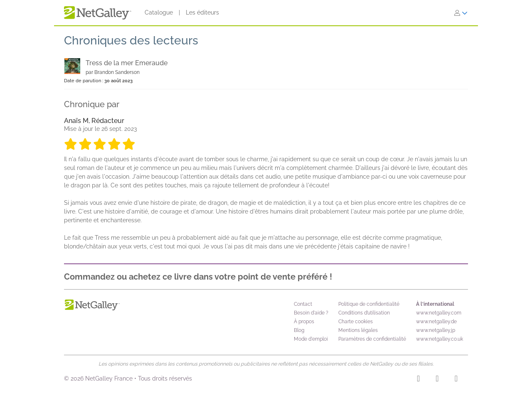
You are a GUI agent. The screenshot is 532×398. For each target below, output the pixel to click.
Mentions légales (358, 330)
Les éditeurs (202, 12)
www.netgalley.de (436, 322)
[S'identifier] (461, 13)
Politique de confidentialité (369, 304)
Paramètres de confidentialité (372, 339)
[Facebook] (437, 380)
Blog (299, 330)
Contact (303, 304)
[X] (456, 380)
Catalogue (159, 12)
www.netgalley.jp (436, 330)
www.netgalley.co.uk (440, 339)
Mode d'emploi (311, 339)
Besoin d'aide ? (311, 313)
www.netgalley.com (439, 313)
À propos (304, 322)
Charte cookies (356, 322)
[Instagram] (418, 380)
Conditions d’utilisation (364, 313)
